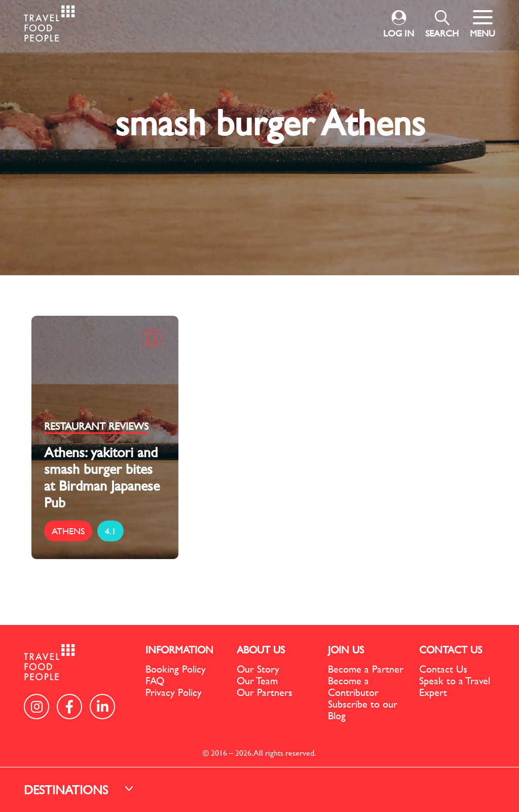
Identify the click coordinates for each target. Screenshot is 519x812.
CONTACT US (451, 650)
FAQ (155, 680)
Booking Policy (176, 669)
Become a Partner (366, 669)
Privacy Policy (174, 692)
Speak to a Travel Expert (455, 686)
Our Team (257, 680)
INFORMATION (179, 650)
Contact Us (443, 669)
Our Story (258, 669)
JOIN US (346, 650)
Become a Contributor (353, 686)
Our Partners (265, 692)
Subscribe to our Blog (363, 710)
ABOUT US (261, 650)
